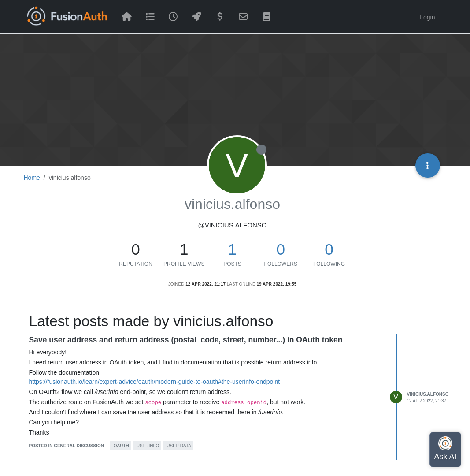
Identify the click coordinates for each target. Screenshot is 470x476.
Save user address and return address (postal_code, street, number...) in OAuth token (186, 340)
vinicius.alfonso (428, 394)
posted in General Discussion (67, 446)
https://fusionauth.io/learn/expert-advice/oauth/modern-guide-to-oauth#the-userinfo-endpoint (155, 382)
